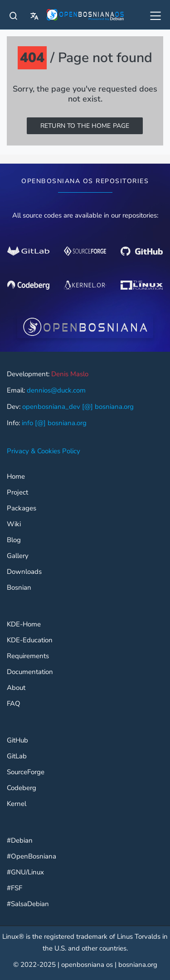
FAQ (14, 704)
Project (17, 492)
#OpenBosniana (32, 856)
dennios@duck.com (56, 390)
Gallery (18, 556)
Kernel (17, 804)
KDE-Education (30, 640)
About (16, 688)
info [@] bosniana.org (54, 423)
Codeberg (22, 788)
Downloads (24, 572)
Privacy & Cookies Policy (44, 451)
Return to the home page (85, 126)
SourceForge (26, 772)
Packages (22, 508)
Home (16, 477)
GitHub (17, 740)
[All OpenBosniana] (156, 17)
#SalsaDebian (28, 904)
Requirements (28, 656)
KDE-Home (24, 624)
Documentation (30, 672)
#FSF (15, 888)
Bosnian (19, 588)
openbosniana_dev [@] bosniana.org (78, 407)
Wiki (14, 524)
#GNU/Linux (25, 872)
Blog (14, 540)
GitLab (17, 756)
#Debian (20, 841)
